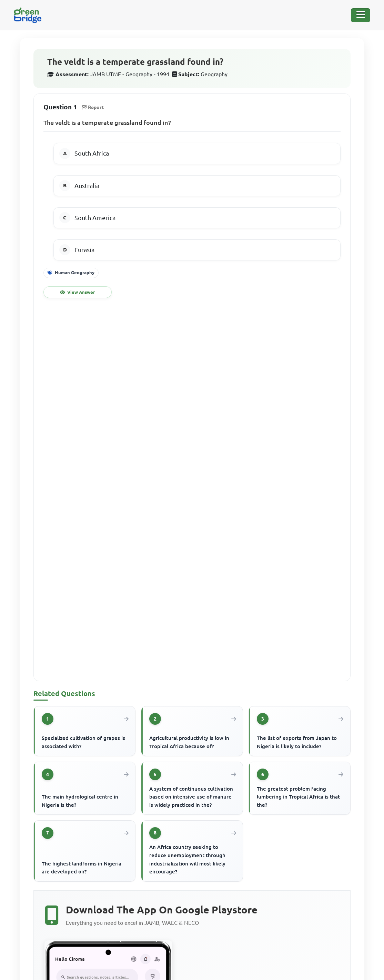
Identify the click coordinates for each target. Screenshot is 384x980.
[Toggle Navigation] (361, 15)
